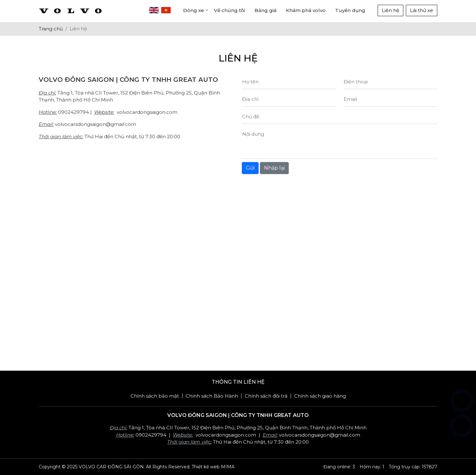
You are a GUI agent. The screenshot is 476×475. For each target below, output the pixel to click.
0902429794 (73, 112)
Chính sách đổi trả (266, 396)
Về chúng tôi (229, 10)
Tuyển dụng (350, 10)
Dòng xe (194, 10)
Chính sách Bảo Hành (212, 396)
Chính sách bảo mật (155, 396)
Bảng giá (265, 10)
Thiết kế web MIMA (213, 467)
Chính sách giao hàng (320, 396)
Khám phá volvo (306, 10)
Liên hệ (390, 10)
